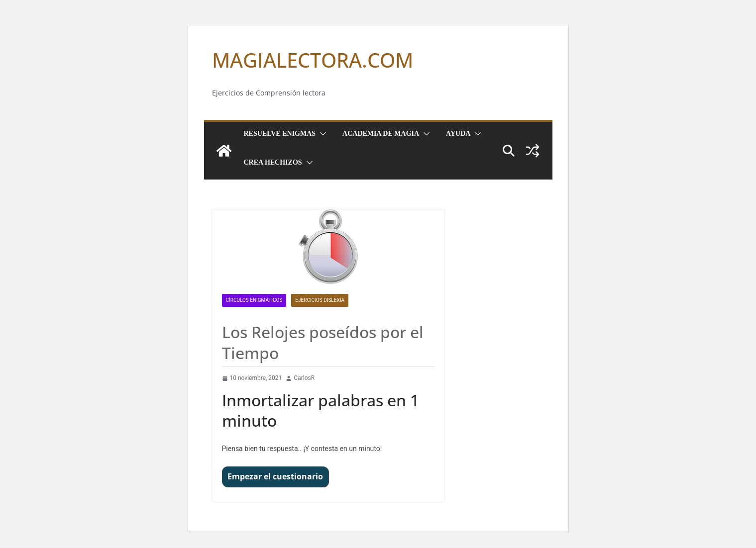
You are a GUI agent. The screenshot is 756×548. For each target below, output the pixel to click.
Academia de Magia (381, 134)
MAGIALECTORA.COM (313, 60)
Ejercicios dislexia (320, 300)
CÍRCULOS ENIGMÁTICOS (254, 300)
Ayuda (458, 134)
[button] (321, 134)
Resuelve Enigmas (280, 134)
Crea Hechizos (273, 162)
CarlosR (304, 378)
